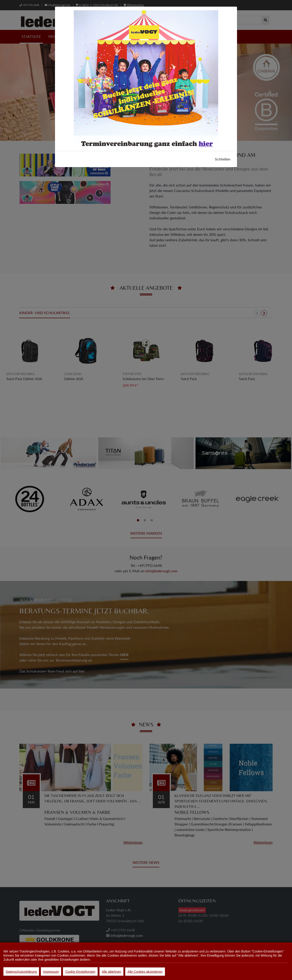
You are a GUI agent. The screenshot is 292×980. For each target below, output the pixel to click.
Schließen (223, 159)
